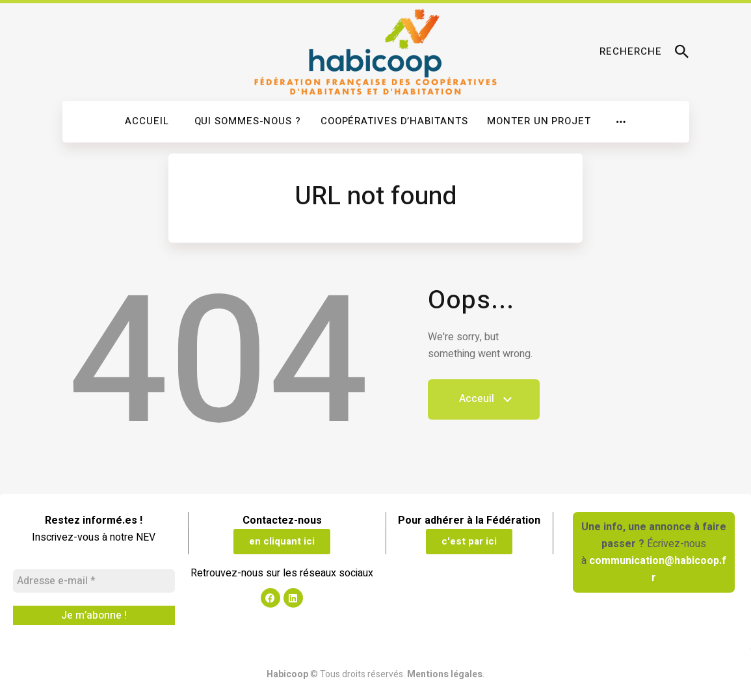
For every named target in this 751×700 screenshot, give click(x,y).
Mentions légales (445, 674)
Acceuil (484, 405)
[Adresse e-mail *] (94, 581)
